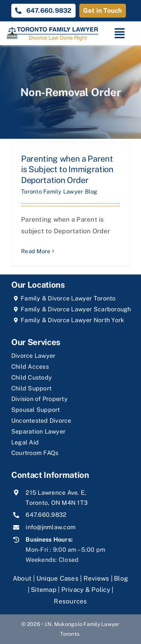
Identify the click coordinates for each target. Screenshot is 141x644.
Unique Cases (58, 578)
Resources (70, 601)
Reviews (96, 578)
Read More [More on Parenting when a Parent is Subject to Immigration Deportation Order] (36, 251)
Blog (121, 578)
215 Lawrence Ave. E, (56, 493)
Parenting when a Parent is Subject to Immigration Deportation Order (67, 169)
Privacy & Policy (86, 590)
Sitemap (44, 590)
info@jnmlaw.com (51, 527)
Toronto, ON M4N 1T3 (57, 503)
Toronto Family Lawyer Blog (59, 191)
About (23, 578)
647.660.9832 (46, 515)
